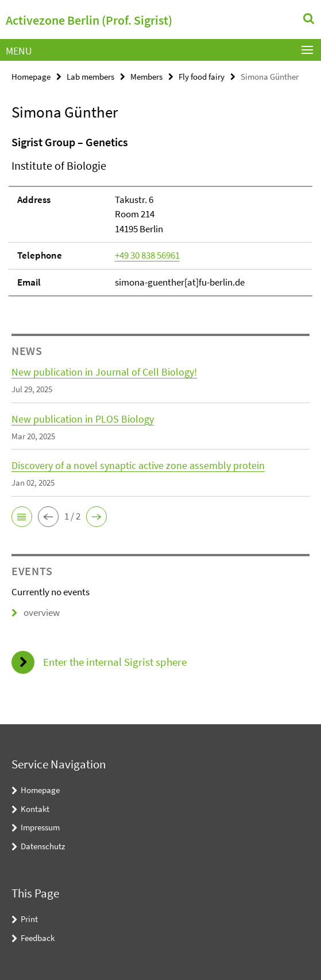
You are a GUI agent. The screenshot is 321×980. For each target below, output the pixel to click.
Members (146, 77)
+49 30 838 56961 (147, 255)
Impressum (40, 827)
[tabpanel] (160, 215)
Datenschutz (43, 846)
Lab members (90, 77)
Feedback (38, 938)
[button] (22, 517)
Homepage (31, 77)
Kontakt (35, 809)
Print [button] (29, 919)
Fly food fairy (202, 77)
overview (36, 612)
